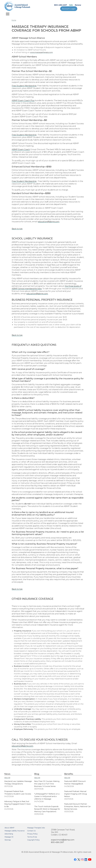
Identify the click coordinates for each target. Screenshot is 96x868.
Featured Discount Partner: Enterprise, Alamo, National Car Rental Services (77, 807)
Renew (78, 5)
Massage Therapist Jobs (36, 828)
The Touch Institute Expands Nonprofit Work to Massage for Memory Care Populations (47, 809)
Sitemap (8, 840)
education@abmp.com (49, 222)
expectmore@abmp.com (63, 840)
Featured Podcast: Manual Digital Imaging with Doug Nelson (76, 794)
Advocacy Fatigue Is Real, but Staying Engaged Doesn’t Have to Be (17, 804)
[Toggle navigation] (8, 14)
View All (7, 778)
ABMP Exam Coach (21, 149)
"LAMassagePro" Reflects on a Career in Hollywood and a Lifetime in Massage (47, 796)
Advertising (9, 834)
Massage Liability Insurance (15, 831)
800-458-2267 (61, 5)
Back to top (17, 229)
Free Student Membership (24, 86)
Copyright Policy (33, 840)
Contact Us (31, 831)
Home (14, 20)
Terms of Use (32, 837)
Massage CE (9, 837)
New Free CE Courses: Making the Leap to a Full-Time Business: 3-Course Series (47, 784)
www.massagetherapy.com (41, 52)
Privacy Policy (32, 834)
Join (71, 5)
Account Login (69, 9)
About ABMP (9, 828)
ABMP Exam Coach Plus (23, 100)
